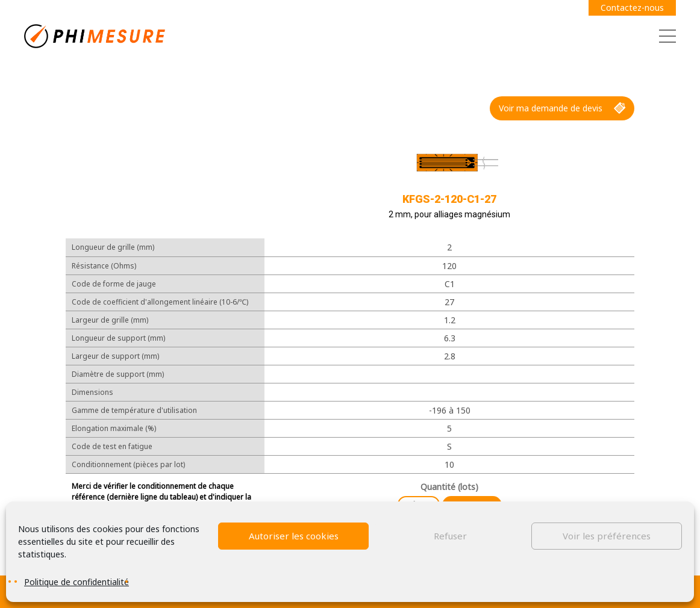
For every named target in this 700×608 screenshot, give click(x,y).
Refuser (450, 536)
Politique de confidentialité (77, 582)
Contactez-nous (632, 8)
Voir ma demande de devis (562, 108)
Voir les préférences (607, 536)
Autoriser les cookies (294, 536)
